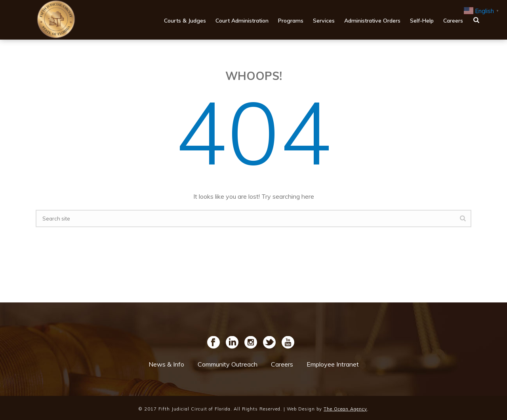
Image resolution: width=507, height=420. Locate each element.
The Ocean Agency (345, 409)
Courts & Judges (185, 21)
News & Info (166, 364)
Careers (453, 21)
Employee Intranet (333, 364)
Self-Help (422, 21)
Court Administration (242, 21)
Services (324, 21)
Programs (291, 21)
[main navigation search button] (476, 20)
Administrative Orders (372, 21)
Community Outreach (228, 364)
